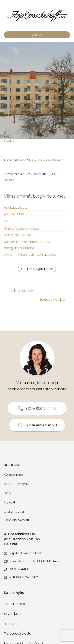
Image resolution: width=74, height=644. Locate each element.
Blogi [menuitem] (8, 493)
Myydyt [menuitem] (10, 502)
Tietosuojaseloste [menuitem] (18, 634)
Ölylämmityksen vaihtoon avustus (30, 255)
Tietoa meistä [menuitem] (15, 604)
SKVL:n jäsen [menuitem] (13, 614)
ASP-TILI (10, 221)
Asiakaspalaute (16, 208)
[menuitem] (37, 465)
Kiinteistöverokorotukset (22, 229)
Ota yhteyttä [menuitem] (14, 512)
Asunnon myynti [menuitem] (16, 484)
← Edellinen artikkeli (18, 291)
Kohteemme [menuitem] (13, 475)
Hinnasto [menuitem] (11, 624)
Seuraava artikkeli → (55, 300)
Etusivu (9, 141)
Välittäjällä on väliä (19, 235)
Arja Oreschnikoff (51, 160)
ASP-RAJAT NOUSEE (18, 214)
